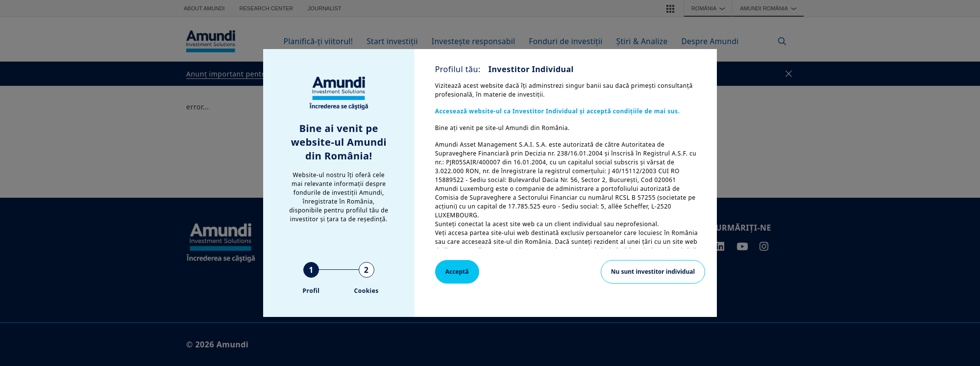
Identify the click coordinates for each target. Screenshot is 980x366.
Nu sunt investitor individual (653, 272)
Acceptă (457, 272)
